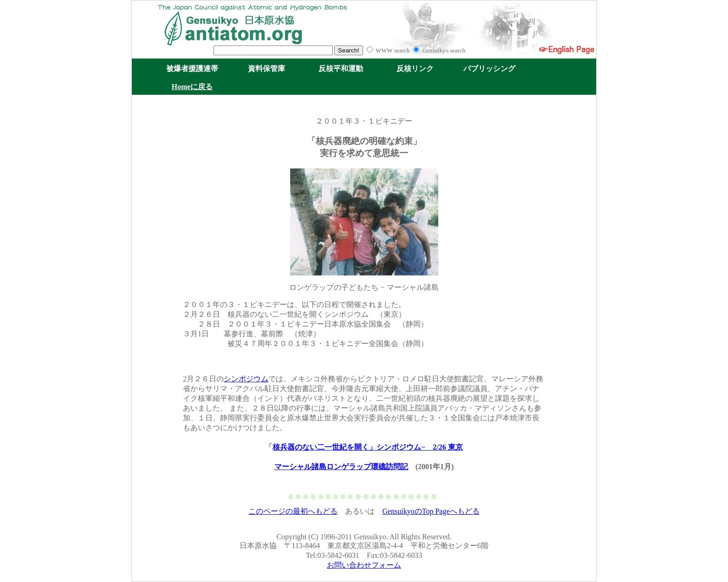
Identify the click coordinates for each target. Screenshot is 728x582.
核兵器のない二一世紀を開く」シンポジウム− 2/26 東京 (368, 447)
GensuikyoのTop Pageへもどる (431, 511)
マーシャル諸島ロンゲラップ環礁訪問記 (341, 467)
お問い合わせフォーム (364, 565)
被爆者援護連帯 (192, 69)
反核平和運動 (341, 69)
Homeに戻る (192, 87)
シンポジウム (246, 379)
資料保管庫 (266, 69)
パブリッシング (489, 69)
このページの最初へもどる (293, 511)
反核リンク (415, 69)
